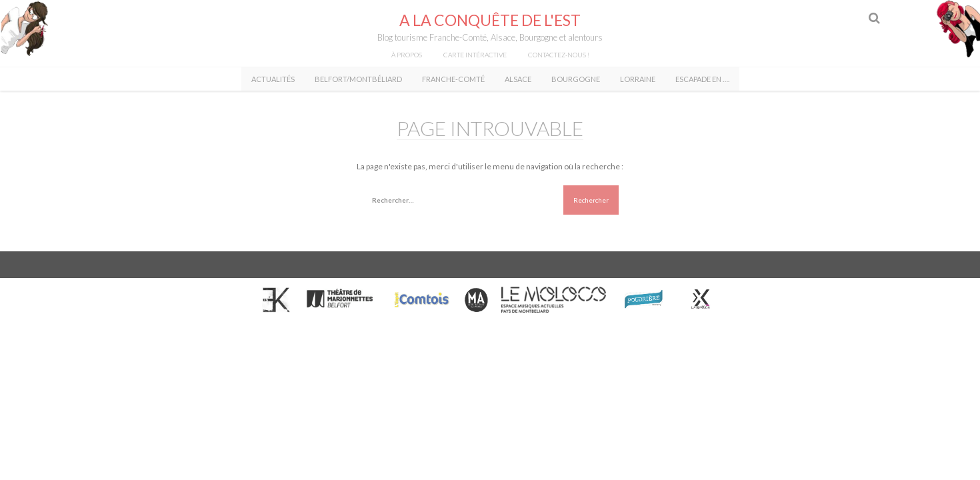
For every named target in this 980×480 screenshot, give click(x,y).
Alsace (518, 79)
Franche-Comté (453, 79)
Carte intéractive (475, 55)
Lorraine (638, 79)
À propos (407, 55)
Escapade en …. (702, 79)
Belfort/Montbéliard (358, 79)
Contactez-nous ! (559, 55)
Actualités (273, 79)
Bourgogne (576, 79)
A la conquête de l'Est (490, 20)
